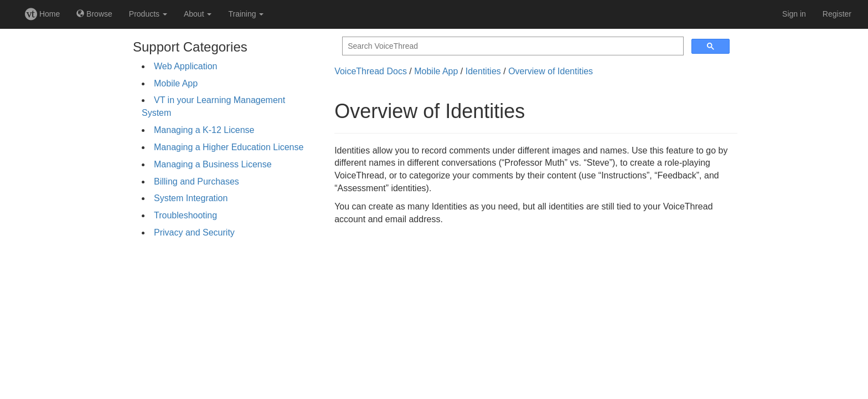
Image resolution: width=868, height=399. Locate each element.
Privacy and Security (194, 232)
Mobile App (176, 83)
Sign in (794, 14)
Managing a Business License (213, 164)
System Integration (191, 198)
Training (246, 14)
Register (837, 14)
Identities (483, 71)
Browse (94, 14)
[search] (512, 46)
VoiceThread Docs (371, 71)
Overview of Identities (551, 71)
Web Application (185, 66)
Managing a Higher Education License (229, 147)
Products (148, 14)
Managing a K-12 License (204, 130)
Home (42, 14)
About (198, 14)
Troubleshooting (185, 215)
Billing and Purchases (197, 181)
